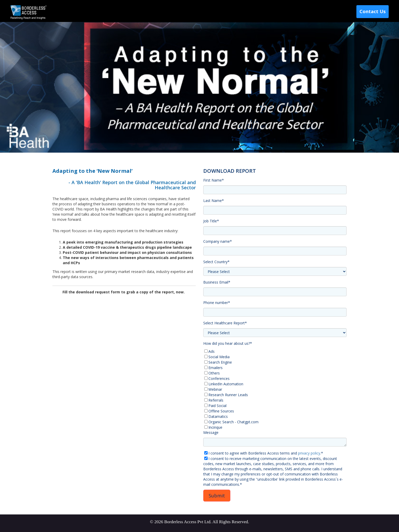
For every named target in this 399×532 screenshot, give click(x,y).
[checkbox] (275, 389)
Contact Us (373, 11)
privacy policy (309, 453)
